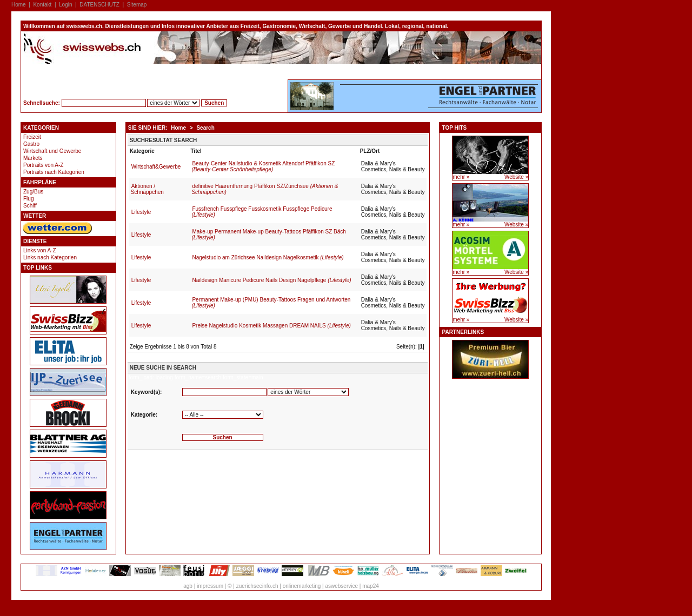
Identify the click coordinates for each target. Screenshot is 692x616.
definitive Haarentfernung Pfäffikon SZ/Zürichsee (265, 189)
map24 (371, 586)
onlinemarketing (302, 586)
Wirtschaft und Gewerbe (52, 151)
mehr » (461, 177)
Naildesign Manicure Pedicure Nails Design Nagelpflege (271, 280)
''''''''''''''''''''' (223, 415)
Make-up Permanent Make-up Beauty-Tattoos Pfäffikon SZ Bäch (268, 235)
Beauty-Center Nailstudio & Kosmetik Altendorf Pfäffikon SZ (263, 166)
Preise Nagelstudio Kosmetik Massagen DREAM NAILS (271, 326)
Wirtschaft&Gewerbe (156, 167)
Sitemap (137, 5)
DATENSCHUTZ (99, 5)
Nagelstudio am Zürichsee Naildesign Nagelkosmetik (268, 257)
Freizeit (32, 137)
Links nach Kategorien (50, 257)
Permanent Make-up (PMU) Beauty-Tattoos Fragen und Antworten (271, 303)
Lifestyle (141, 212)
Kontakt (42, 5)
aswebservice (341, 586)
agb (188, 586)
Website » (516, 177)
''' (308, 392)
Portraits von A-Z (43, 165)
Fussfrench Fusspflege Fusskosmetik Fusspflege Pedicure (262, 212)
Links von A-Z (40, 250)
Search (205, 128)
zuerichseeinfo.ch (257, 586)
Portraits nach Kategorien (54, 172)
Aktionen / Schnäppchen (147, 189)
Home (19, 5)
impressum (210, 586)
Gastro (31, 144)
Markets (33, 158)
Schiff (30, 206)
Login (65, 5)
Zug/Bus (33, 192)
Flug (28, 199)
